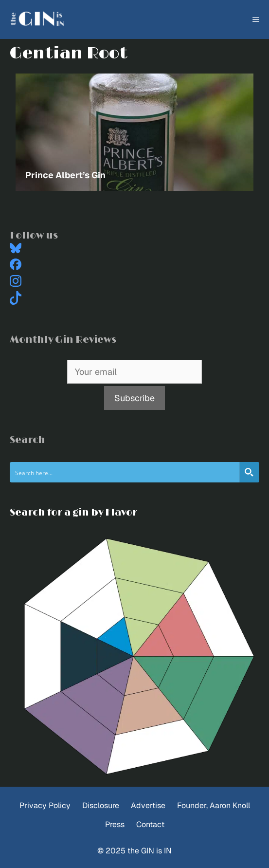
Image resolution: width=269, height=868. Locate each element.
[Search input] (125, 472)
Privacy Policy (45, 805)
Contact (150, 824)
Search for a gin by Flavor (73, 513)
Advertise (148, 805)
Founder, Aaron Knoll (214, 805)
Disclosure (101, 805)
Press (115, 824)
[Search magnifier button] (249, 472)
